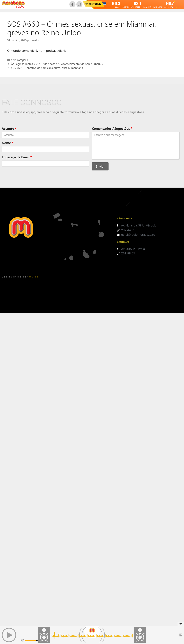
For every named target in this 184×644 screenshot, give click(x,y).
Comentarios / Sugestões (112, 129)
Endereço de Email (17, 157)
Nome (8, 143)
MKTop (34, 277)
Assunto (9, 129)
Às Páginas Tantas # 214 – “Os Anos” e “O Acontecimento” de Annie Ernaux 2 (57, 64)
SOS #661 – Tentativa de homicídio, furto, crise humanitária (47, 68)
